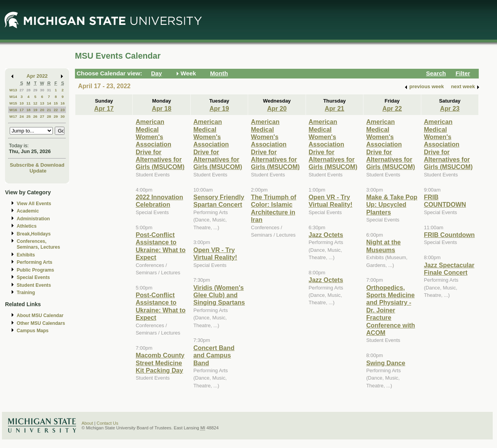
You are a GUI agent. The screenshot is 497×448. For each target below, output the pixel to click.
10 (22, 103)
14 (49, 103)
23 (63, 110)
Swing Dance (386, 363)
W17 (13, 116)
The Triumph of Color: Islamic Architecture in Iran (274, 208)
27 (22, 90)
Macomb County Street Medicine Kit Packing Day (160, 363)
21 (49, 110)
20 (42, 110)
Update (38, 171)
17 (22, 110)
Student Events (34, 285)
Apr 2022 (37, 76)
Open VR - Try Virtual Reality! (215, 254)
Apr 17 (104, 108)
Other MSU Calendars (41, 323)
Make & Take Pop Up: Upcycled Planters (392, 205)
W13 (13, 90)
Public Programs (35, 270)
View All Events (34, 204)
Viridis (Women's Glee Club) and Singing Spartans (219, 295)
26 (35, 116)
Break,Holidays (34, 234)
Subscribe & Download (37, 165)
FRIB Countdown (449, 235)
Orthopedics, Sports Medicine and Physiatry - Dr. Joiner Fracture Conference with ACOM (391, 310)
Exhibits (26, 255)
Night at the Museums (383, 246)
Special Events (33, 277)
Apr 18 (162, 108)
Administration (33, 219)
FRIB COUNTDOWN (445, 201)
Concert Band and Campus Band (214, 355)
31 (49, 90)
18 (29, 110)
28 (29, 90)
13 (42, 103)
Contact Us (108, 423)
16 (63, 103)
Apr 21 (334, 108)
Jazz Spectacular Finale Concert (449, 269)
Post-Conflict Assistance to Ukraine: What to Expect (160, 246)
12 (35, 103)
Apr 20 (277, 108)
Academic (28, 211)
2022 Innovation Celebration (159, 201)
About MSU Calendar (40, 316)
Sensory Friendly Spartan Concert (219, 201)
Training (26, 293)
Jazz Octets (326, 235)
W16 (13, 110)
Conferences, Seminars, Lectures (38, 244)
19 (35, 110)
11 (29, 103)
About (87, 423)
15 (56, 103)
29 (35, 90)
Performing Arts (35, 262)
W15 (13, 103)
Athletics (27, 226)
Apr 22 (392, 108)
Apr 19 (219, 108)
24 (22, 116)
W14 (13, 97)
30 (42, 90)
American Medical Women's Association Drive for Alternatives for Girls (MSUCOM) (160, 144)
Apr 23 (450, 108)
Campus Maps (33, 331)
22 (56, 110)
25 (29, 116)
